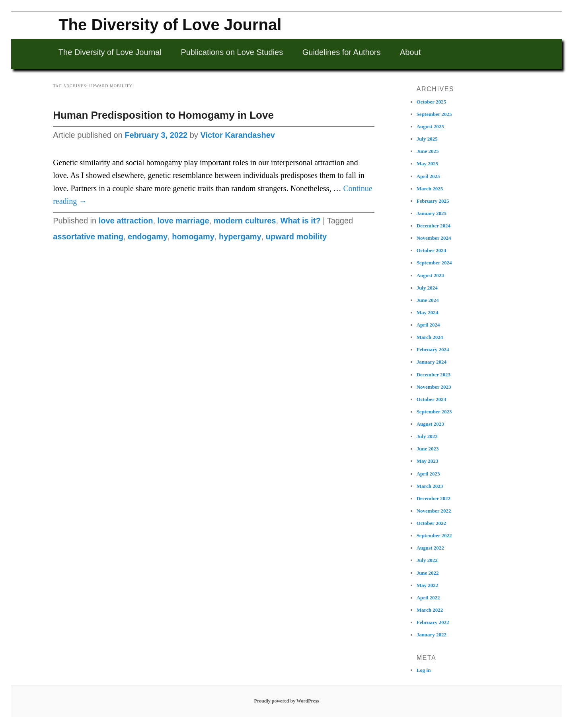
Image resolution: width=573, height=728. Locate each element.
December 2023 (434, 375)
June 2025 (428, 151)
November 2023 (434, 387)
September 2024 (434, 263)
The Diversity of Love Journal (170, 25)
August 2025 (430, 126)
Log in (424, 670)
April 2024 (428, 325)
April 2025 (428, 176)
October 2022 (432, 523)
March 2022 (430, 610)
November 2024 (434, 238)
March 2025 (430, 189)
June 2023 (428, 449)
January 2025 (432, 213)
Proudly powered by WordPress (287, 701)
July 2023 (427, 436)
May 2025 (428, 163)
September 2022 (434, 535)
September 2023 (434, 412)
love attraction (126, 221)
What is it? (301, 221)
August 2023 (430, 424)
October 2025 (432, 102)
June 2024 (428, 300)
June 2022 (428, 573)
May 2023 (428, 461)
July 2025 (427, 139)
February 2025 (433, 201)
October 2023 (432, 399)
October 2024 (432, 250)
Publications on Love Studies (232, 52)
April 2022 (428, 598)
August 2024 (430, 275)
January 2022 (432, 635)
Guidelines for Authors (342, 52)
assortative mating (88, 237)
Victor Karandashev (238, 135)
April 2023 (428, 474)
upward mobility (296, 237)
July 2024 (427, 288)
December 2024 (434, 226)
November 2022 (434, 511)
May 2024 (428, 312)
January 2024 (432, 362)
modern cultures (245, 221)
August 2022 (430, 548)
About (410, 52)
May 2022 (428, 585)
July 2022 (427, 560)
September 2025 (434, 114)
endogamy (148, 237)
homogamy (193, 237)
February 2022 (433, 622)
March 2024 (430, 337)
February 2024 (433, 349)
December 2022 (434, 498)
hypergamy (240, 237)
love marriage (183, 221)
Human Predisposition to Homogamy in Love (163, 115)
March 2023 (430, 486)
